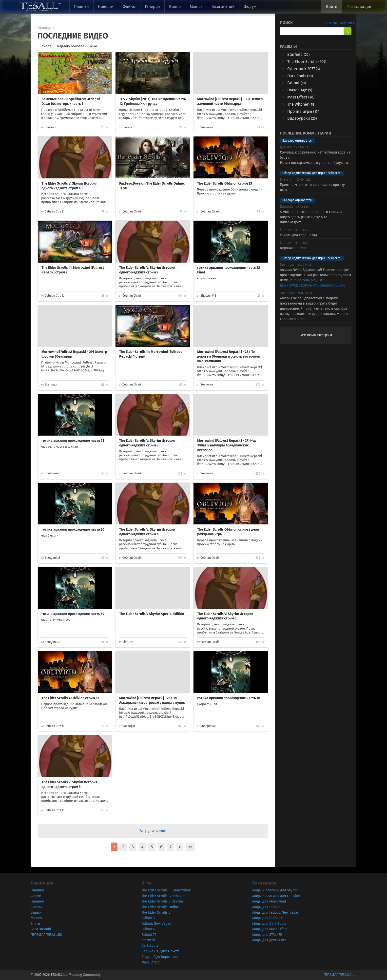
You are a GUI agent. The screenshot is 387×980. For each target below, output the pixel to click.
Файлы (129, 7)
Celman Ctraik (54, 211)
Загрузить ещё (153, 831)
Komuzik (286, 207)
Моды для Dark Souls (269, 924)
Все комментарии (316, 335)
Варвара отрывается (297, 141)
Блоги (35, 924)
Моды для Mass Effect (270, 929)
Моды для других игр (269, 940)
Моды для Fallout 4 (267, 918)
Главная (81, 7)
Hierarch (51, 127)
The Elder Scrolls (307, 62)
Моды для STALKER (267, 935)
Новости (106, 7)
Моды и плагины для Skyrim (275, 890)
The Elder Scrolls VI (156, 913)
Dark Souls (300, 76)
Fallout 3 (148, 918)
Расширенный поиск (340, 23)
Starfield (299, 54)
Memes (196, 7)
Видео (175, 7)
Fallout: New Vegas (156, 924)
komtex (286, 230)
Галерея (152, 7)
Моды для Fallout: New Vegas (276, 913)
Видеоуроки (302, 118)
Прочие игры (304, 111)
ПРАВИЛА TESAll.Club (340, 975)
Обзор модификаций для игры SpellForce (311, 173)
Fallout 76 (149, 935)
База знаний (223, 7)
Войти (332, 7)
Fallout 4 (148, 929)
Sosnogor (207, 127)
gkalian (286, 147)
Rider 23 (128, 642)
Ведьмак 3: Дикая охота (160, 951)
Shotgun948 (208, 296)
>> (190, 847)
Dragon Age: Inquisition (160, 957)
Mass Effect (301, 97)
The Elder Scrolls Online (160, 907)
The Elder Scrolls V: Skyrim (162, 901)
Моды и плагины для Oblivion (276, 896)
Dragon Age (300, 90)
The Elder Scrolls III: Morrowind (166, 890)
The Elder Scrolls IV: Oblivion (164, 896)
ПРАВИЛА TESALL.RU (46, 935)
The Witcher (301, 104)
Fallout (297, 83)
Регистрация (359, 7)
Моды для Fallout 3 (267, 907)
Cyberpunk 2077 (304, 69)
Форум (250, 7)
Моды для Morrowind (269, 901)
